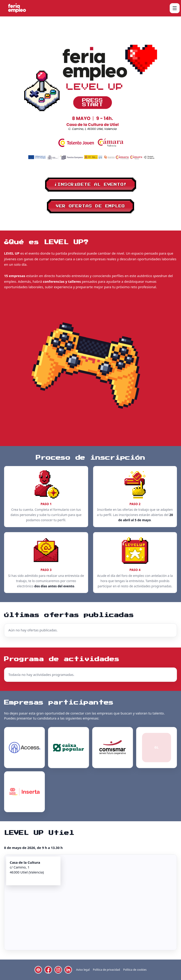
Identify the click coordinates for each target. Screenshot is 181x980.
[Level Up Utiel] (17, 8)
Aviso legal (83, 970)
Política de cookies (135, 970)
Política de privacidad (106, 970)
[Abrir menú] (175, 8)
